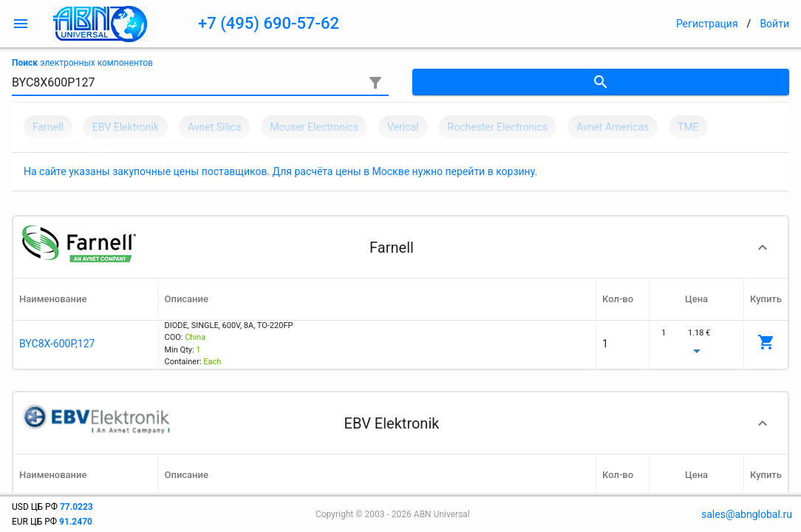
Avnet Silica (214, 127)
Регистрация (707, 24)
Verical (403, 127)
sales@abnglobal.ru (747, 514)
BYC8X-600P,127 (57, 344)
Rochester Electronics (498, 127)
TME (688, 127)
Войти (774, 24)
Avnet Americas (613, 127)
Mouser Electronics (314, 127)
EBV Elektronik (126, 127)
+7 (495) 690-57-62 (269, 23)
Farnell (48, 127)
